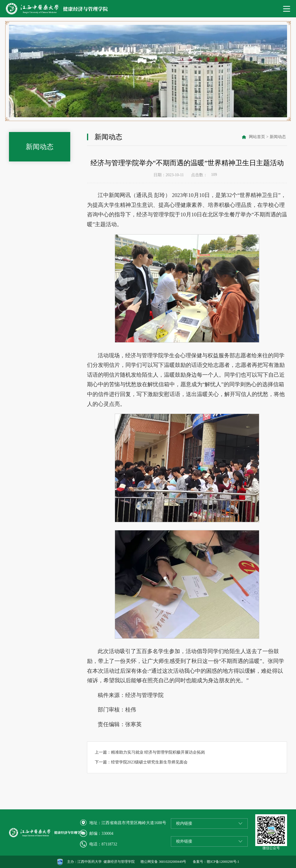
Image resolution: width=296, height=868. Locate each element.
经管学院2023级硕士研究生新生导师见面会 (149, 762)
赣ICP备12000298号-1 (223, 862)
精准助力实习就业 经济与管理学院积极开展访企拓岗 (158, 752)
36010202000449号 (172, 862)
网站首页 (257, 137)
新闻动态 (278, 137)
